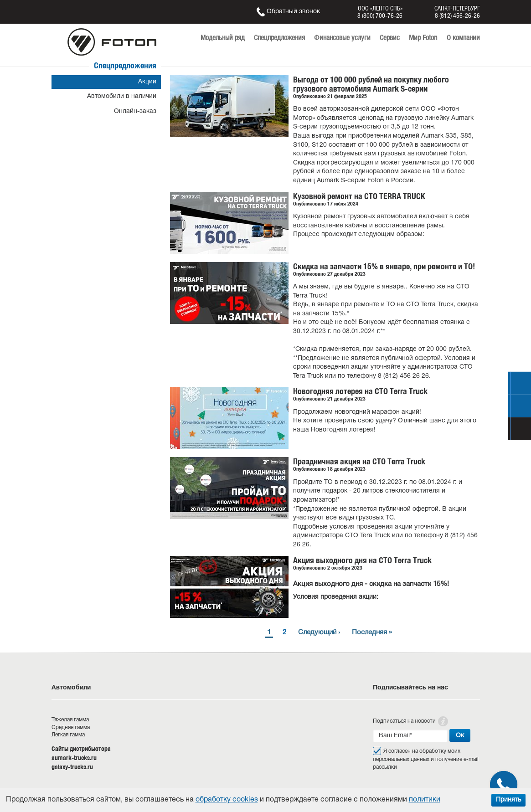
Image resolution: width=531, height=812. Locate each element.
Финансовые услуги (342, 38)
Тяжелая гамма (70, 720)
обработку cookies (227, 800)
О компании (463, 38)
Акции (147, 82)
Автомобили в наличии (122, 96)
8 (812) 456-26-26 (457, 15)
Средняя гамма (71, 727)
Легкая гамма (68, 735)
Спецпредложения (279, 38)
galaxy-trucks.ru (72, 767)
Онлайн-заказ (135, 111)
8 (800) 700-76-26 (380, 15)
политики (425, 800)
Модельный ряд (223, 38)
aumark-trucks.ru (74, 758)
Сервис (390, 38)
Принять (508, 800)
